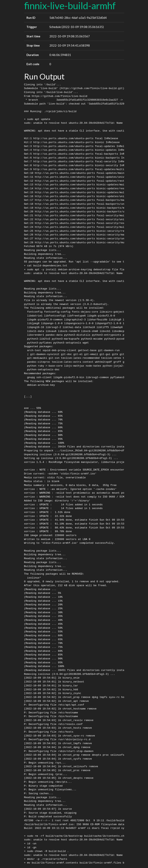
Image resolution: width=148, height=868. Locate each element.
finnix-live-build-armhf (70, 6)
